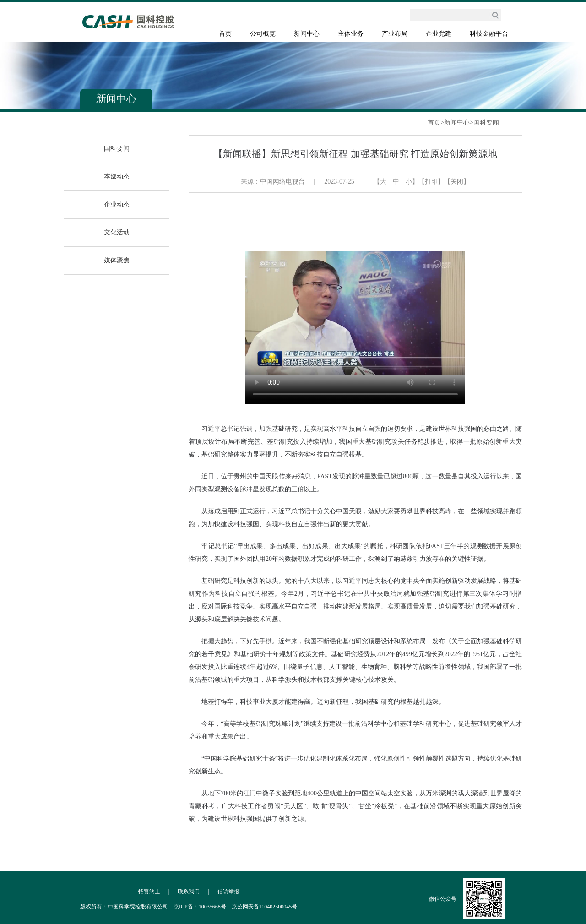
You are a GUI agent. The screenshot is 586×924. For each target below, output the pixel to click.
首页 (225, 34)
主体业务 (351, 34)
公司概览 (263, 34)
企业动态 (117, 204)
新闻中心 (307, 34)
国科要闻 (486, 122)
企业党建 (439, 34)
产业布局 (395, 34)
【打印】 (431, 182)
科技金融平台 (489, 34)
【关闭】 (457, 182)
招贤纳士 (149, 891)
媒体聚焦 (117, 260)
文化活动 (117, 232)
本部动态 (117, 177)
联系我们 (189, 891)
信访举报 (228, 891)
